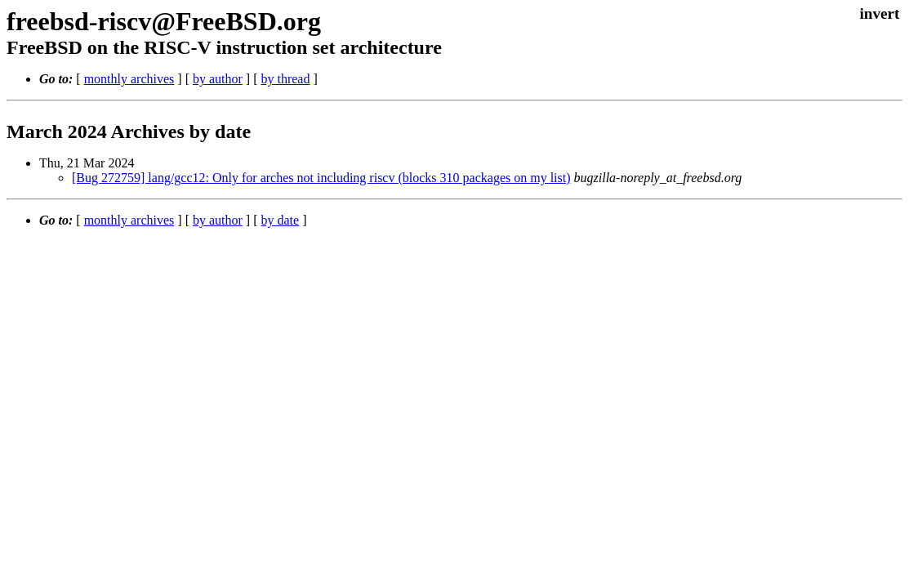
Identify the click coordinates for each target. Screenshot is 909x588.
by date (280, 220)
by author (218, 79)
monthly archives (129, 79)
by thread (285, 79)
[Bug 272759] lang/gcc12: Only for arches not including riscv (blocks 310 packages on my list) (321, 178)
